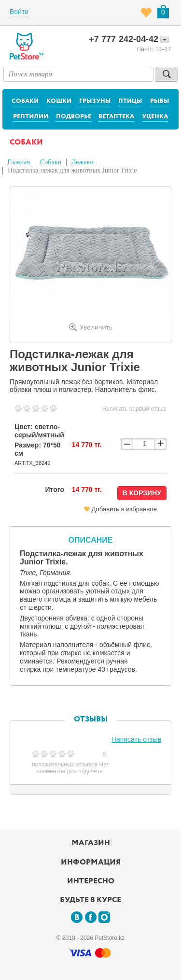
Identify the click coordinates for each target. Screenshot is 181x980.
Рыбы (160, 101)
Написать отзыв (136, 739)
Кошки (59, 101)
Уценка (155, 117)
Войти (19, 12)
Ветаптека (116, 117)
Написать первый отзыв (134, 409)
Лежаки (83, 162)
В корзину (142, 493)
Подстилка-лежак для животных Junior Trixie (72, 170)
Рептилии (31, 117)
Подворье (74, 117)
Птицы (130, 101)
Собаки (25, 101)
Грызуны (95, 101)
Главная (19, 162)
